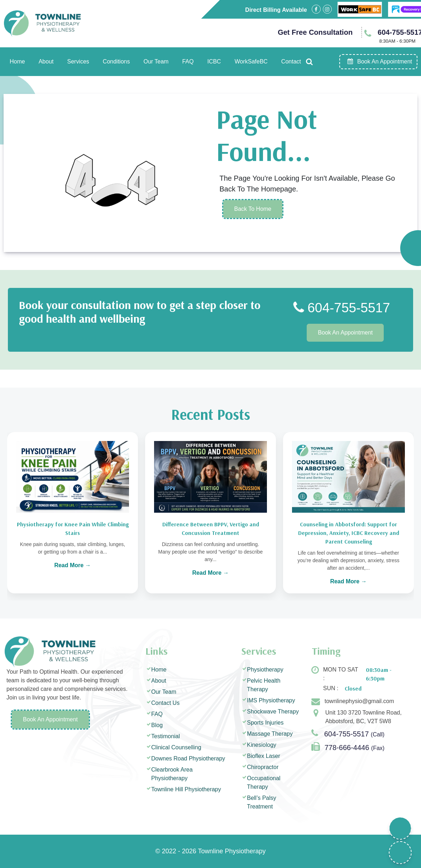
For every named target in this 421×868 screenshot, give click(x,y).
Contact (291, 61)
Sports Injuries (265, 723)
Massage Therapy (270, 734)
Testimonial (166, 736)
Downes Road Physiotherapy (188, 758)
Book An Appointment (345, 333)
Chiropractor (263, 767)
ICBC (214, 61)
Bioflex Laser (264, 756)
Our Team (156, 61)
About (46, 61)
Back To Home (253, 209)
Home (17, 61)
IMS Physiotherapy (271, 700)
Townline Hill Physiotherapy (186, 789)
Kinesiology (262, 745)
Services (78, 61)
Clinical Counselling (176, 747)
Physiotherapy (265, 670)
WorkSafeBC (251, 61)
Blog (157, 725)
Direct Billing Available (276, 10)
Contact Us (165, 703)
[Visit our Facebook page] (316, 9)
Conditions (116, 61)
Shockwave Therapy (273, 712)
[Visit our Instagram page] (327, 9)
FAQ (188, 61)
